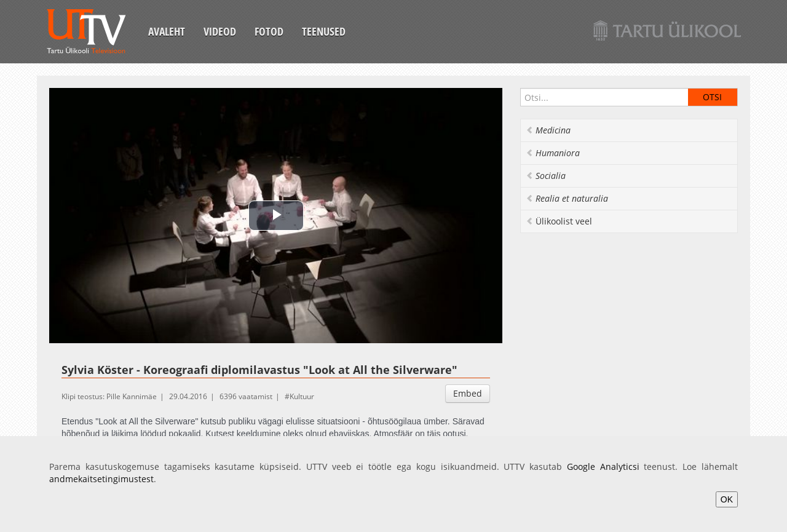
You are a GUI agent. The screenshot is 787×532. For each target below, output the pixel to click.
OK (727, 499)
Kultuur (302, 396)
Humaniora (553, 153)
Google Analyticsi (603, 466)
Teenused (324, 31)
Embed (468, 393)
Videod (220, 31)
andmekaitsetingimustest (101, 479)
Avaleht (167, 31)
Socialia (546, 176)
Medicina (548, 130)
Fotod (269, 31)
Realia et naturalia (567, 198)
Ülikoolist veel (559, 221)
